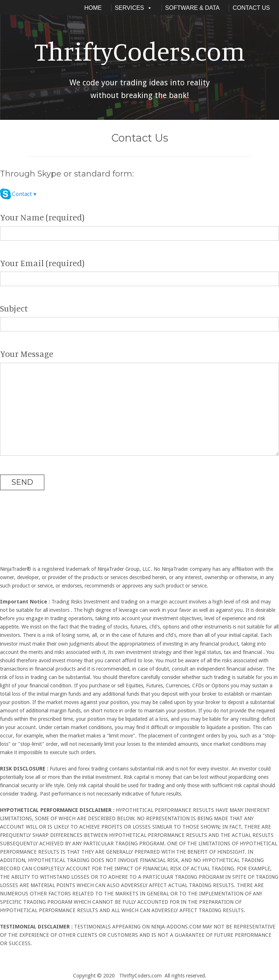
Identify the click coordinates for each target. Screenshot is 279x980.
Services (134, 8)
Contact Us (251, 8)
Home (93, 8)
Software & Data (193, 8)
